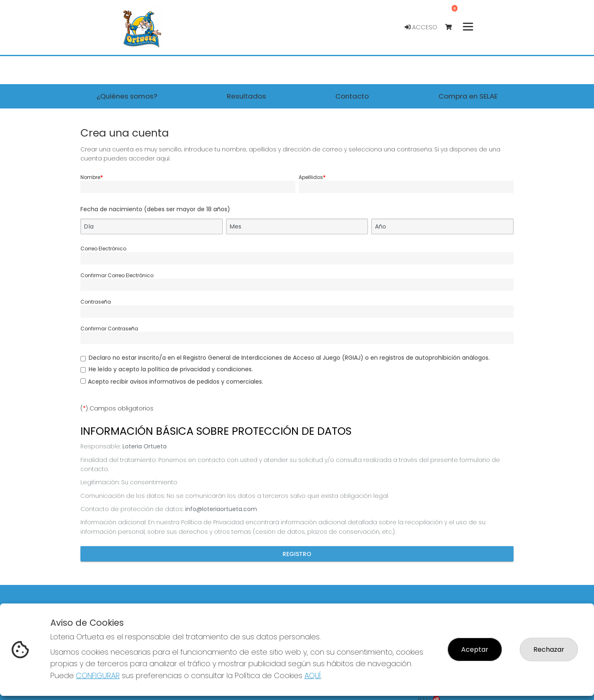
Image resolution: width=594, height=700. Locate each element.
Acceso (421, 27)
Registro (297, 554)
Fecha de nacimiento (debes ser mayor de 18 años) (155, 209)
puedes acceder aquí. (137, 158)
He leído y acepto (171, 369)
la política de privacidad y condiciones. (197, 369)
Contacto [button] (352, 96)
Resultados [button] (246, 96)
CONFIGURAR (98, 675)
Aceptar (475, 649)
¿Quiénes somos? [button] (127, 96)
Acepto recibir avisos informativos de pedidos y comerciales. (176, 382)
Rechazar (549, 649)
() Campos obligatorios (117, 408)
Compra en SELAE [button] (468, 96)
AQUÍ (313, 675)
